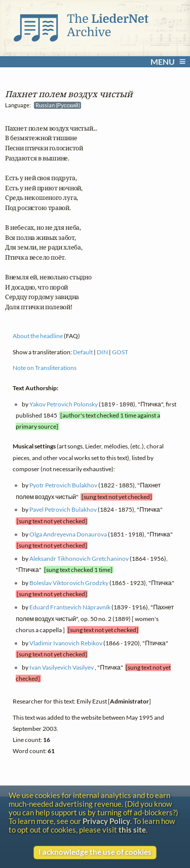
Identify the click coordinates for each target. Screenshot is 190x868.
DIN (102, 352)
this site (132, 830)
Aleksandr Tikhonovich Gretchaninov (79, 559)
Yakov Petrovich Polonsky (64, 404)
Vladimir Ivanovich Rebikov (66, 643)
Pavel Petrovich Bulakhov (63, 509)
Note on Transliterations (45, 368)
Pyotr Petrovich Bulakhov (63, 485)
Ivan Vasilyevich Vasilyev (62, 667)
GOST (120, 352)
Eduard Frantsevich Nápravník (70, 607)
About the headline (38, 336)
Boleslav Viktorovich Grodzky (69, 583)
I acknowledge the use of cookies (95, 852)
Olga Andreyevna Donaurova (68, 534)
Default (83, 352)
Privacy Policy (106, 821)
